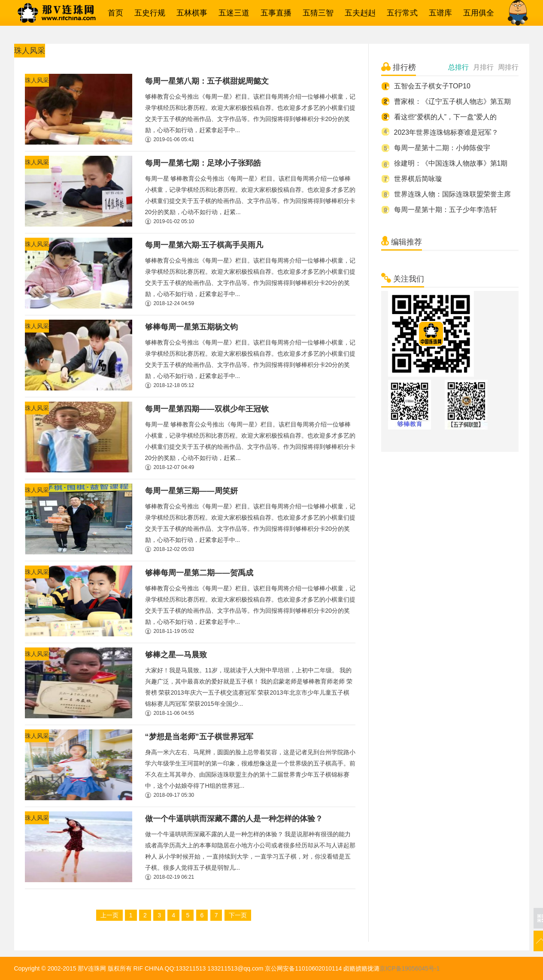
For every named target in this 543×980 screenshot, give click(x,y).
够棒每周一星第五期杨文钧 (191, 327)
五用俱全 (476, 13)
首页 (113, 13)
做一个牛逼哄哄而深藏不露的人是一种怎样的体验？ (234, 819)
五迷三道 (232, 13)
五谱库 (438, 13)
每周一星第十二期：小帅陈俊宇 (442, 148)
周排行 (508, 67)
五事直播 (274, 13)
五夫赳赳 (358, 13)
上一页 (109, 915)
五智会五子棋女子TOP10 (432, 86)
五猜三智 (316, 13)
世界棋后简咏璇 (418, 179)
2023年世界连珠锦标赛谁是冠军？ (446, 132)
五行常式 (400, 13)
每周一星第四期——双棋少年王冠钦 (207, 409)
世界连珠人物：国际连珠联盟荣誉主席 (452, 194)
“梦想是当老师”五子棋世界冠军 (199, 737)
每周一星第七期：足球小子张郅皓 (203, 163)
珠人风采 (37, 80)
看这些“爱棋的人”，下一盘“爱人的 (446, 117)
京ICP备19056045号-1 (410, 968)
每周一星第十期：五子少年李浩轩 (446, 210)
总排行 (458, 67)
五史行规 (148, 13)
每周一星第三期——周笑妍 (191, 491)
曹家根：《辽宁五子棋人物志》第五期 (452, 101)
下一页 (238, 915)
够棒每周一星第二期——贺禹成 (199, 573)
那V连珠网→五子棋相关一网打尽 (68, 13)
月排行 (483, 67)
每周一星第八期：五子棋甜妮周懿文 (207, 81)
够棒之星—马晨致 (176, 655)
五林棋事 (190, 13)
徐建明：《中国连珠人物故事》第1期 (451, 163)
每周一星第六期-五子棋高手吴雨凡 (204, 245)
